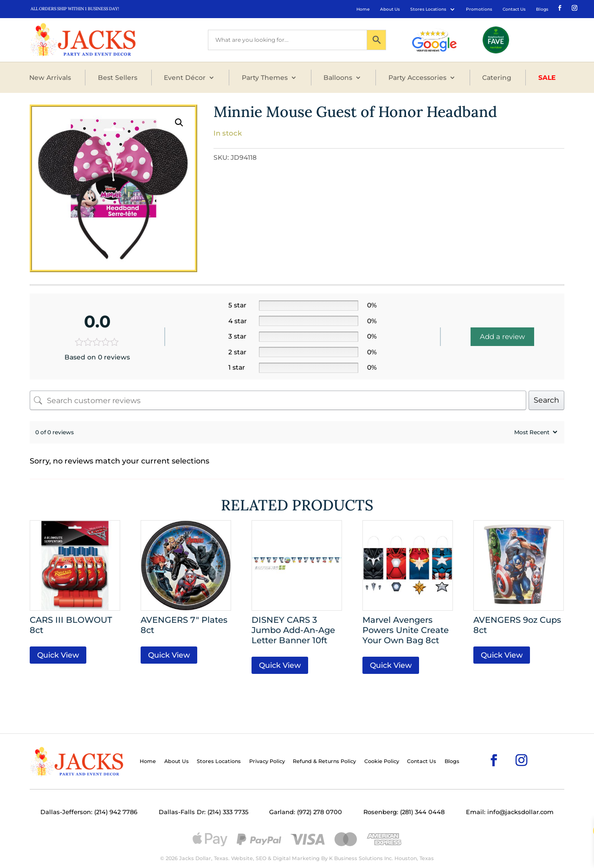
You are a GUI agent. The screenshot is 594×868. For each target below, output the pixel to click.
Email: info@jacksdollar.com (510, 812)
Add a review (502, 336)
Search (546, 400)
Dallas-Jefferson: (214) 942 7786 (89, 812)
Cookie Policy (382, 761)
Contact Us (514, 9)
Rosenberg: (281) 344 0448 (404, 812)
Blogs (542, 9)
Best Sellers (118, 78)
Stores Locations (428, 9)
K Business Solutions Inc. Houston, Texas (381, 858)
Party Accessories (417, 78)
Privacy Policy (267, 761)
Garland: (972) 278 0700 (306, 812)
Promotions (479, 9)
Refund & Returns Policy (324, 761)
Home (363, 9)
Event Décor (185, 78)
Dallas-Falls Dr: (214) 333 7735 (203, 812)
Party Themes (265, 78)
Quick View (58, 655)
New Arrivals (50, 78)
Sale (547, 78)
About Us (390, 9)
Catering (497, 78)
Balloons (338, 78)
